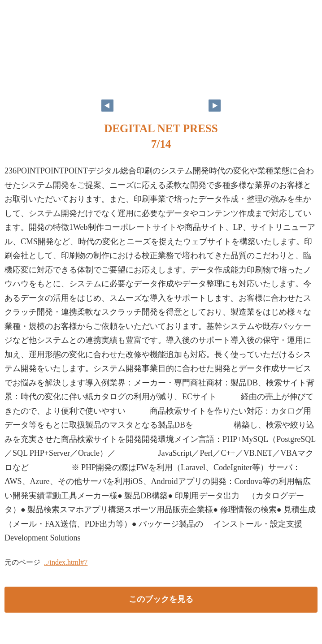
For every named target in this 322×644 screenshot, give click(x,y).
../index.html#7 (66, 562)
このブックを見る (161, 599)
